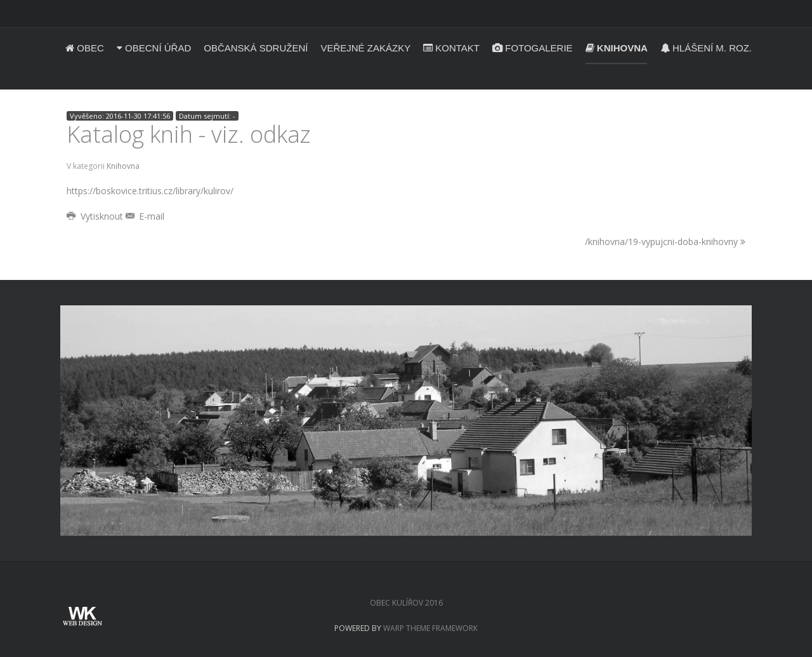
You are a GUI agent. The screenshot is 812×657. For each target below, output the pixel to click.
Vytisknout (96, 216)
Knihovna (617, 48)
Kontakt (451, 48)
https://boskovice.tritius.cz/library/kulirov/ (150, 191)
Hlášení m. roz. (706, 48)
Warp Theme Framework (430, 628)
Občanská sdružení (256, 48)
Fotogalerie (533, 48)
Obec (85, 48)
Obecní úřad (154, 48)
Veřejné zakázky (365, 48)
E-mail (145, 216)
